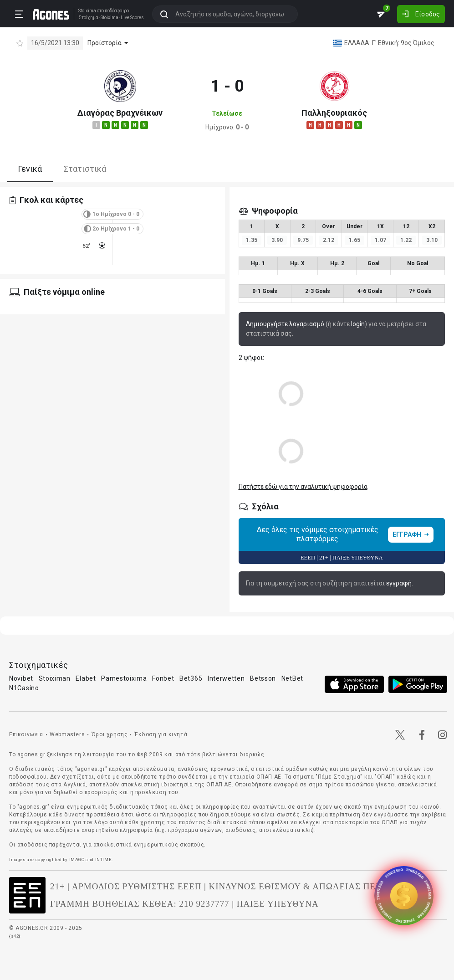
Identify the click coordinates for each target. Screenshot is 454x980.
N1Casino (24, 688)
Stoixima (87, 11)
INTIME (104, 859)
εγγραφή (399, 583)
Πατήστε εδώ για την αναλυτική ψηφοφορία (303, 487)
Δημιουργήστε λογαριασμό (285, 324)
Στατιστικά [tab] (85, 169)
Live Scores (132, 18)
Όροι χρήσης (110, 734)
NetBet (292, 678)
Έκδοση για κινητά (161, 734)
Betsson (263, 678)
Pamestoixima (124, 678)
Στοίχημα (88, 18)
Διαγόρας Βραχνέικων (120, 113)
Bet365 (191, 678)
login (358, 324)
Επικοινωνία (26, 734)
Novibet (21, 678)
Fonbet (163, 678)
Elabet (86, 678)
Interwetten (226, 678)
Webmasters (67, 734)
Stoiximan (55, 678)
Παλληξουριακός (334, 113)
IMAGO (77, 859)
